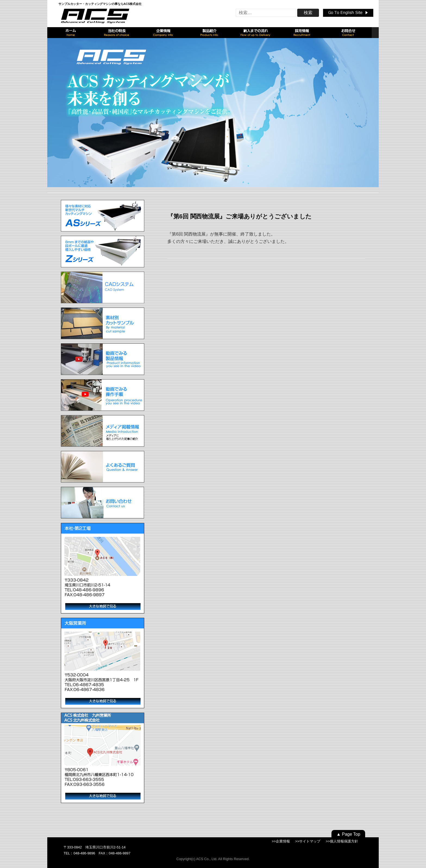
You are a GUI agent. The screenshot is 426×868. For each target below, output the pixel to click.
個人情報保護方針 (344, 841)
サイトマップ (310, 841)
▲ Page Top (348, 834)
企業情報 (283, 841)
